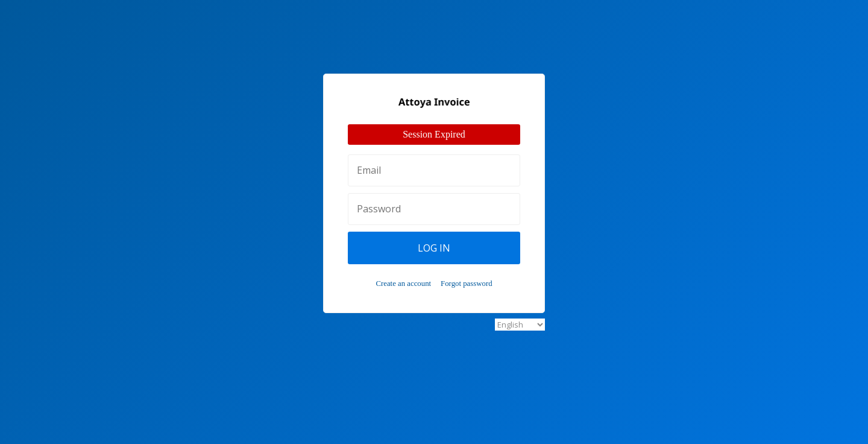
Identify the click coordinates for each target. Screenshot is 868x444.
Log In (434, 248)
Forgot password (466, 284)
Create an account (403, 284)
